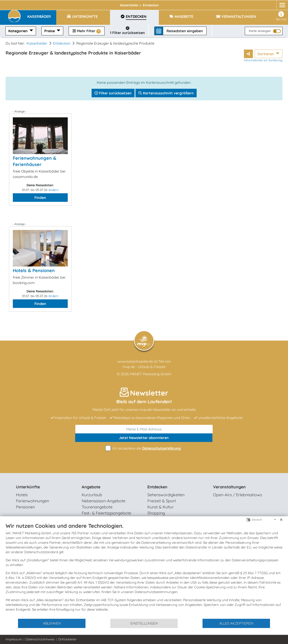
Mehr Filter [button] (87, 31)
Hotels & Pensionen (34, 270)
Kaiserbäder (116, 4)
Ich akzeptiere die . (144, 448)
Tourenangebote (97, 507)
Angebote (91, 487)
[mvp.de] (278, 4)
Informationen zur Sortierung (263, 60)
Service (281, 16)
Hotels (22, 495)
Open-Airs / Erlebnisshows (237, 495)
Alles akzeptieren (236, 623)
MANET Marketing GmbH (151, 374)
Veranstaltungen (229, 487)
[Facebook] (261, 4)
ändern (53, 190)
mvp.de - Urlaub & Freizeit (144, 367)
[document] (144, 570)
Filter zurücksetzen (113, 93)
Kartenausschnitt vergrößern (166, 93)
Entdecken (62, 43)
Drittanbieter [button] (67, 639)
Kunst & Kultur (161, 507)
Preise (50, 31)
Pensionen (25, 507)
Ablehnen (52, 623)
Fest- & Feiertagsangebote (106, 513)
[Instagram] (270, 4)
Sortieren (266, 54)
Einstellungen (144, 623)
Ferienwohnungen (33, 501)
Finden (40, 198)
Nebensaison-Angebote (103, 501)
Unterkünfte (28, 487)
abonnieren (144, 438)
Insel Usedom (81, 4)
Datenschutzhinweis (40, 639)
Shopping (156, 513)
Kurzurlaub (92, 495)
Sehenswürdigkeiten (166, 495)
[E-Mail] (144, 429)
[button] (42, 14)
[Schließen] (281, 520)
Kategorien (18, 31)
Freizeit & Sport (162, 501)
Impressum (14, 639)
